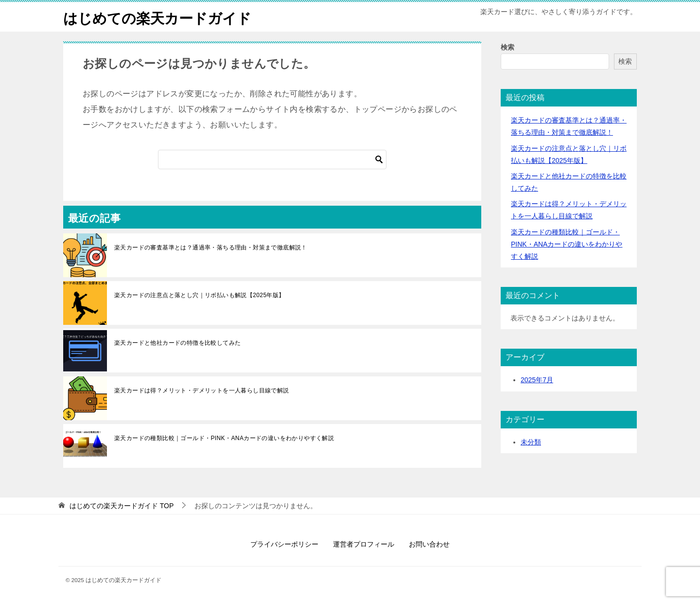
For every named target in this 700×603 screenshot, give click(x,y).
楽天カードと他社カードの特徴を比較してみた (177, 343)
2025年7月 (537, 380)
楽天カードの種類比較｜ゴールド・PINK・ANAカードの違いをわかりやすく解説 (224, 438)
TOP (122, 506)
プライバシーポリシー (284, 544)
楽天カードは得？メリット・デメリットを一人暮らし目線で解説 (202, 390)
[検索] (272, 160)
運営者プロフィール (364, 544)
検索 (507, 47)
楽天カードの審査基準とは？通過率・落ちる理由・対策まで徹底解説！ (211, 248)
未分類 (531, 442)
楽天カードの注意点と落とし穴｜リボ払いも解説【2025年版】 (200, 295)
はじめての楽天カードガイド (160, 17)
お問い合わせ (429, 544)
